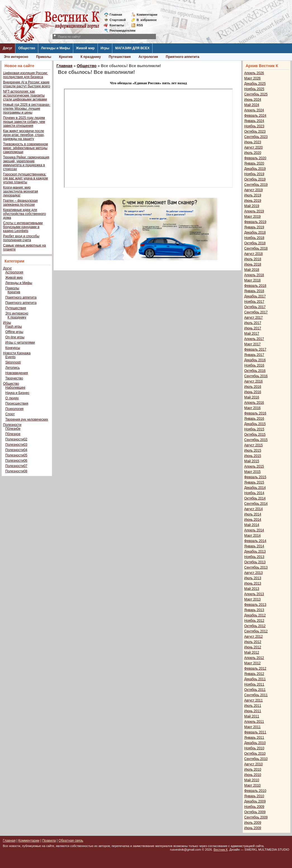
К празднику (91, 57)
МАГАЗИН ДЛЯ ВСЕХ (132, 48)
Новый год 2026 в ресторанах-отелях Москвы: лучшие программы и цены (27, 109)
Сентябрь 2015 (256, 440)
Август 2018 (253, 254)
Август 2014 (253, 509)
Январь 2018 (254, 291)
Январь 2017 (254, 355)
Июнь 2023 (253, 142)
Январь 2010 (254, 796)
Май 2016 (252, 397)
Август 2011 (253, 700)
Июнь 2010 (253, 775)
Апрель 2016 (254, 403)
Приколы (44, 57)
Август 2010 (253, 764)
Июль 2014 (253, 514)
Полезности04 (16, 450)
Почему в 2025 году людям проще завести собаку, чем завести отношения (24, 122)
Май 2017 (252, 334)
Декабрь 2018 (255, 233)
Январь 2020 (254, 163)
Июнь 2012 (253, 647)
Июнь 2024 (253, 100)
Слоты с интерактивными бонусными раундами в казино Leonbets (23, 227)
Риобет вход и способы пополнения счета (21, 238)
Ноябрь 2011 (254, 684)
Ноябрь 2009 (254, 807)
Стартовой (118, 20)
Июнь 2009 (253, 828)
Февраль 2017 (255, 349)
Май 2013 (252, 589)
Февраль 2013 (255, 605)
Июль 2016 (253, 387)
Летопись (13, 368)
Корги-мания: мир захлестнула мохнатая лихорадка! (21, 191)
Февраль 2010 (255, 791)
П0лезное (13, 434)
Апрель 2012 (254, 658)
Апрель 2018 (254, 275)
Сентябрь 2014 (256, 504)
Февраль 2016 (255, 413)
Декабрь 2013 (255, 552)
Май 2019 (252, 206)
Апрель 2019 (254, 211)
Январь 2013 (254, 610)
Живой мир (85, 48)
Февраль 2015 (255, 477)
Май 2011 (252, 716)
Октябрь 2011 (255, 690)
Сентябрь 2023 (256, 137)
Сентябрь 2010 (256, 759)
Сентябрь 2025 (256, 94)
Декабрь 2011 (255, 679)
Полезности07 (16, 466)
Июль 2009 (253, 823)
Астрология (148, 57)
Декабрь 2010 (255, 743)
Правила (49, 841)
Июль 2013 (253, 578)
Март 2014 (252, 536)
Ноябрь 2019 (254, 174)
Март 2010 (252, 785)
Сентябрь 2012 (256, 631)
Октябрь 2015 (255, 435)
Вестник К (221, 850)
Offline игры (14, 332)
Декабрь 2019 (255, 169)
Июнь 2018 (253, 264)
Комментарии (147, 15)
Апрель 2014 (254, 530)
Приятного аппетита (182, 57)
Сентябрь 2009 (256, 817)
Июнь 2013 (253, 583)
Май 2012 (252, 653)
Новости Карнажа (17, 353)
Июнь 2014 (253, 520)
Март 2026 (252, 78)
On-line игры (15, 337)
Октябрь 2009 (255, 812)
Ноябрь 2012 (254, 621)
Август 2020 (253, 147)
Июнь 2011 (253, 711)
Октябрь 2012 (255, 626)
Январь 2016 (254, 419)
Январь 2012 (254, 674)
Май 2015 (252, 461)
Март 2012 (252, 663)
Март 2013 (252, 599)
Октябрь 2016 (255, 371)
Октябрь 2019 (255, 179)
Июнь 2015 (253, 456)
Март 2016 (252, 408)
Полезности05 (16, 455)
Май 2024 (252, 105)
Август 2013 (253, 573)
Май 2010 (252, 780)
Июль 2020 (253, 153)
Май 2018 (252, 270)
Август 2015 (253, 445)
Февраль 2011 (255, 732)
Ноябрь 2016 (254, 365)
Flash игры (14, 327)
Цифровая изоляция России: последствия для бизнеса (25, 75)
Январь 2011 (254, 738)
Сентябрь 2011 (256, 695)
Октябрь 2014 (255, 498)
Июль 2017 (253, 323)
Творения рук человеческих (27, 419)
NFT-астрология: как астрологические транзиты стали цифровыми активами (25, 95)
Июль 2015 (253, 451)
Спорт (10, 414)
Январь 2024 (254, 121)
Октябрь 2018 (255, 243)
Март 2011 (252, 727)
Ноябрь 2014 (254, 493)
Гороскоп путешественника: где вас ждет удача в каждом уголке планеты (25, 178)
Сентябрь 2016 (256, 376)
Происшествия (17, 403)
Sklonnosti (13, 362)
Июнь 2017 (253, 328)
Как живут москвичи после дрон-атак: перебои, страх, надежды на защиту (24, 135)
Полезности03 (16, 445)
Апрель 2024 (254, 110)
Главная (116, 15)
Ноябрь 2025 (254, 89)
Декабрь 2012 (255, 615)
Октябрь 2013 (255, 562)
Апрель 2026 (254, 73)
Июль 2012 (253, 642)
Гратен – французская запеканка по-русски (20, 203)
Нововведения (17, 373)
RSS (140, 25)
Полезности (12, 425)
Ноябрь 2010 (254, 748)
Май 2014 (252, 525)
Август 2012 (253, 637)
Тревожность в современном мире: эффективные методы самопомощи (26, 148)
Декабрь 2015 (255, 424)
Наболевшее (15, 388)
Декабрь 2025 (255, 84)
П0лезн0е (13, 429)
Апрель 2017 (254, 339)
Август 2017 (253, 318)
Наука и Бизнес (17, 393)
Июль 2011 (253, 706)
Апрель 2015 (254, 466)
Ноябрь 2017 (254, 302)
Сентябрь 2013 (256, 567)
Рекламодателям (120, 31)
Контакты (117, 25)
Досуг (8, 48)
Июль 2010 (253, 770)
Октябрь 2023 (255, 132)
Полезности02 (16, 439)
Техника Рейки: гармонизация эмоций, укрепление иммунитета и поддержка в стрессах (26, 163)
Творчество (14, 378)
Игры (105, 48)
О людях (12, 398)
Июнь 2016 (253, 392)
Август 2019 (253, 190)
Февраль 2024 (255, 116)
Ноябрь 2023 (254, 126)
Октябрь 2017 (255, 307)
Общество (27, 48)
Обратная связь (71, 841)
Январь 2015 (254, 482)
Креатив (66, 57)
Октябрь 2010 (255, 754)
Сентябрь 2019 (256, 185)
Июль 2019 (253, 195)
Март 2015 (252, 472)
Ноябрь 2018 (254, 238)
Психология (14, 409)
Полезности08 (16, 471)
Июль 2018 (253, 259)
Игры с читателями (20, 342)
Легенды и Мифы (56, 48)
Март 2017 (252, 344)
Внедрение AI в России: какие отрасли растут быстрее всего (27, 84)
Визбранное (147, 20)
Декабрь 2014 (255, 488)
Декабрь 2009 (255, 801)
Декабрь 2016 (255, 360)
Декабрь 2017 (255, 296)
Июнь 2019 (253, 201)
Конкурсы (13, 348)
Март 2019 (252, 217)
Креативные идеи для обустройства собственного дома (24, 214)
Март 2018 (252, 280)
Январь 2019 (254, 227)
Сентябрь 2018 (256, 248)
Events (10, 357)
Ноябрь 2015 (254, 429)
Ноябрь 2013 (254, 557)
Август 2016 (253, 381)
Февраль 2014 (255, 541)
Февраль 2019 (255, 222)
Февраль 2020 (255, 158)
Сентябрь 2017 (256, 312)
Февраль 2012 (255, 668)
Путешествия (120, 57)
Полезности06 (16, 461)
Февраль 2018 (255, 286)
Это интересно (16, 57)
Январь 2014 (254, 546)
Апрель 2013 (254, 594)
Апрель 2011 (254, 722)
